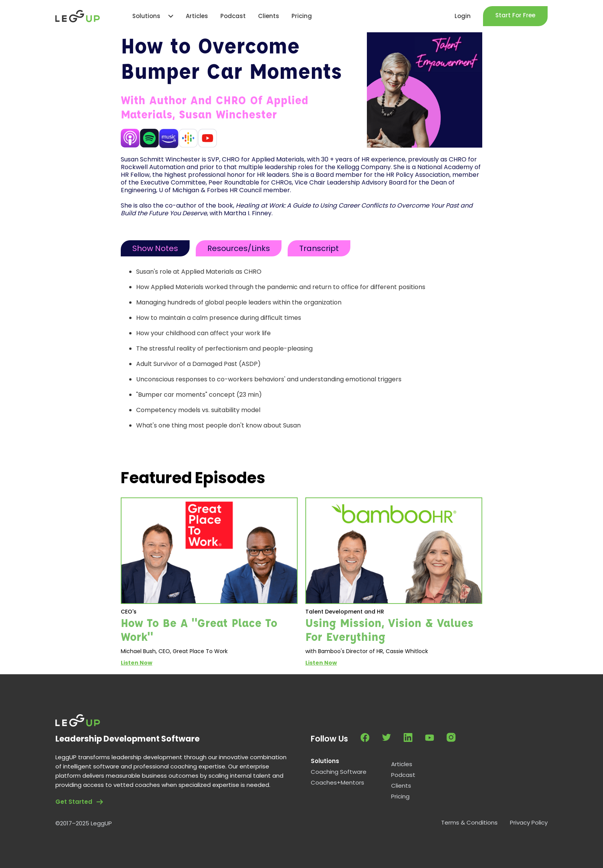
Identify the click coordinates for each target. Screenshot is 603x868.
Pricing (400, 796)
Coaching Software (339, 772)
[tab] (155, 248)
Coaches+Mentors (337, 783)
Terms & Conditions (469, 823)
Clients (401, 786)
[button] (149, 16)
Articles (402, 764)
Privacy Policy (529, 823)
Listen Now (137, 663)
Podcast (403, 775)
